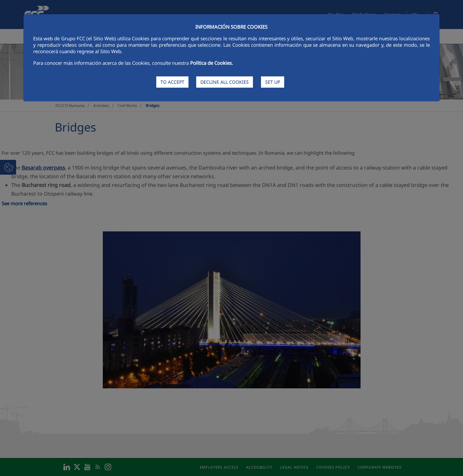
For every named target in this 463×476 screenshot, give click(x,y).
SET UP (273, 82)
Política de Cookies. (212, 63)
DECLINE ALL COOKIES (225, 82)
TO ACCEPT (172, 82)
